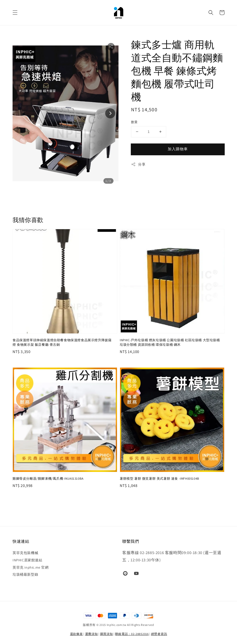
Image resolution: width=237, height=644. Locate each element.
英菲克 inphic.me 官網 (31, 567)
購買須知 (107, 634)
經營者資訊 (159, 634)
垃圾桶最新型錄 (25, 574)
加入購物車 (178, 149)
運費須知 (92, 634)
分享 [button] (138, 164)
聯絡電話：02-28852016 (132, 634)
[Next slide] (110, 113)
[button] (15, 13)
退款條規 (76, 634)
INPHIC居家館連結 (27, 560)
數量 (134, 122)
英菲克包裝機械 (25, 553)
